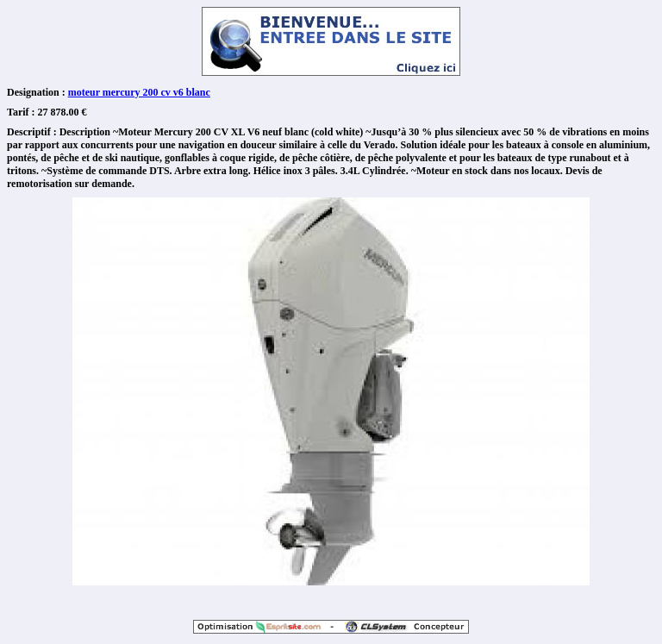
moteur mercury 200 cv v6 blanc (139, 92)
